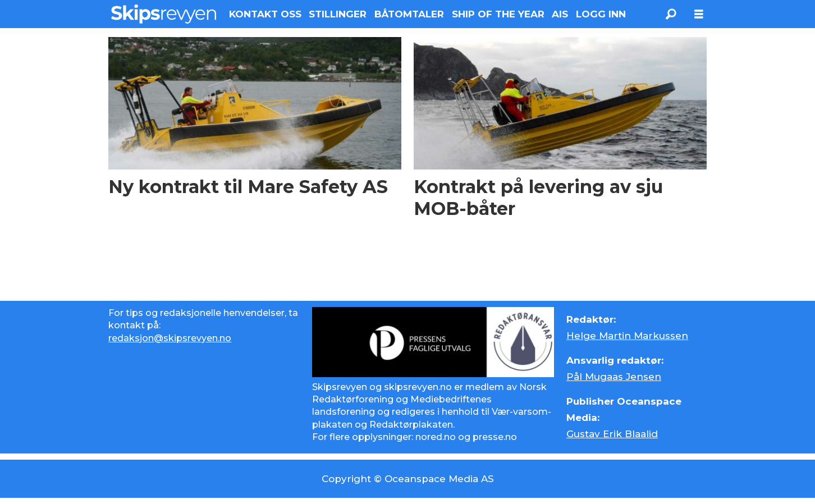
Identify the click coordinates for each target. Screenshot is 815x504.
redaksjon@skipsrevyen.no (170, 338)
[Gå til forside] (164, 14)
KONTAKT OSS (265, 14)
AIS (560, 14)
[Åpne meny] (699, 14)
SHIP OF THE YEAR (498, 14)
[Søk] (671, 14)
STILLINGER (338, 14)
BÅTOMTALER (409, 14)
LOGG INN (601, 14)
